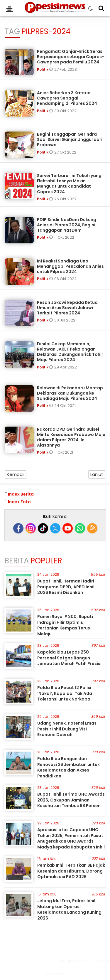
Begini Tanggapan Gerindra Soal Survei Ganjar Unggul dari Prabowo (70, 139)
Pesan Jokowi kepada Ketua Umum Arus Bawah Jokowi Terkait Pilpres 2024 (67, 308)
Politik (43, 69)
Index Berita (21, 494)
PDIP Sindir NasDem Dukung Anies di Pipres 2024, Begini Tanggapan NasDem (67, 225)
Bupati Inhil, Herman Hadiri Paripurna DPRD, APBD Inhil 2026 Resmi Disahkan (66, 587)
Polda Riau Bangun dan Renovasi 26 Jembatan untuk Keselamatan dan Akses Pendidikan (68, 767)
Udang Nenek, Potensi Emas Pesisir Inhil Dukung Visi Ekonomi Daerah (67, 729)
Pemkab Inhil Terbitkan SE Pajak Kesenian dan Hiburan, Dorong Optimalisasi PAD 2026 (71, 871)
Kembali (16, 474)
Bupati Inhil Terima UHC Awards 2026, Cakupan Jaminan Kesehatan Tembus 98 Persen (71, 800)
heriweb (103, 960)
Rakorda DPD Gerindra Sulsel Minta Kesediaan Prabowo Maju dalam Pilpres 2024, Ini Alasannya (71, 437)
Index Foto (19, 502)
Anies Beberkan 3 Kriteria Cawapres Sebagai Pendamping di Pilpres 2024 (67, 98)
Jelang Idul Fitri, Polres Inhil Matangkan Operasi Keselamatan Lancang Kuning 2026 (69, 909)
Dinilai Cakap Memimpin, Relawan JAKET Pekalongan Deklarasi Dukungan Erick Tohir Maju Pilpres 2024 (70, 352)
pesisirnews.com (73, 960)
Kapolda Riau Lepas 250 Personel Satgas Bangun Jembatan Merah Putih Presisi (69, 658)
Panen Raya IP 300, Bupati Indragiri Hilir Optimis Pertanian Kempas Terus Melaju (65, 625)
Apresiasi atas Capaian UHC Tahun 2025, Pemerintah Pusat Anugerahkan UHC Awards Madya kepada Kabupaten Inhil (71, 838)
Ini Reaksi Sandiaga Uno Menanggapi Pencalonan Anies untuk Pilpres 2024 (70, 266)
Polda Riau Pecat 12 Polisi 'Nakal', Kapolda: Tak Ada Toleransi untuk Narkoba (65, 693)
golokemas (55, 974)
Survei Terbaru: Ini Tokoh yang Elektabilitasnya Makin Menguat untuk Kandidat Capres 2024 (69, 184)
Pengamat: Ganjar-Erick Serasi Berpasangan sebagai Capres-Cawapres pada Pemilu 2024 (71, 57)
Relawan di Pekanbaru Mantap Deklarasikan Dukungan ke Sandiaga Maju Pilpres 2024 (70, 393)
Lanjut (97, 474)
